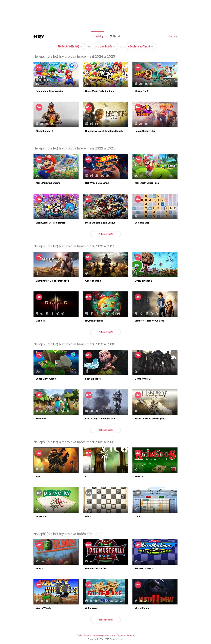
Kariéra (87, 635)
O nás (79, 635)
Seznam (173, 36)
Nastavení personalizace (104, 635)
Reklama (121, 635)
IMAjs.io (131, 635)
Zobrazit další (106, 234)
